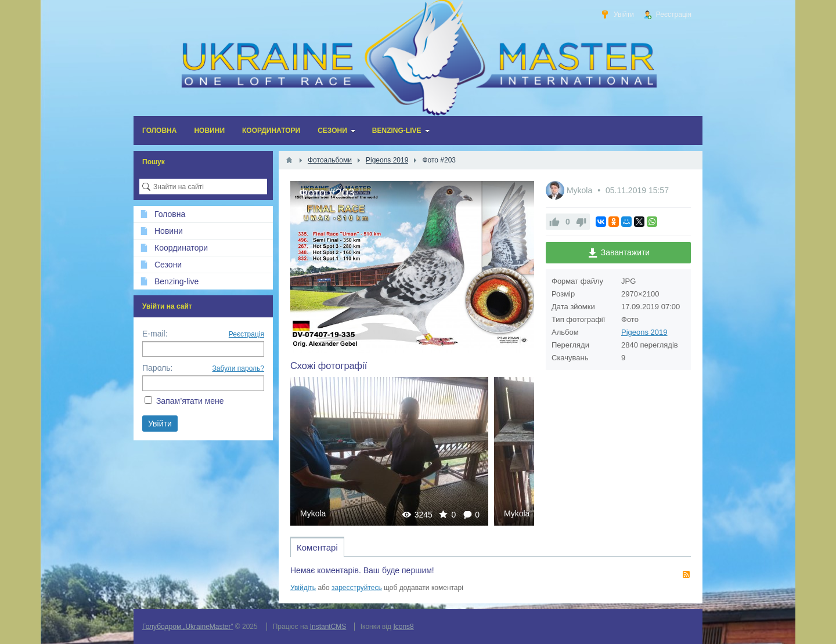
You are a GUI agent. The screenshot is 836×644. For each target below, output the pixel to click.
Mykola (313, 513)
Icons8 (403, 627)
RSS (686, 574)
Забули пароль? (239, 368)
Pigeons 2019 (644, 332)
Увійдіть (303, 588)
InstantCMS (328, 627)
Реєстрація (246, 334)
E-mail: (155, 334)
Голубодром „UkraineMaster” (188, 627)
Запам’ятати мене (190, 401)
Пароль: (157, 368)
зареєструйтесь (357, 588)
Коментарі (317, 547)
